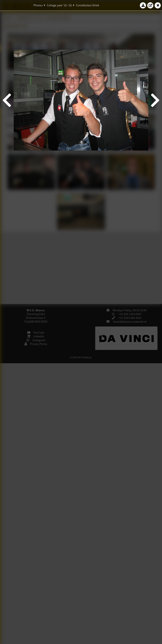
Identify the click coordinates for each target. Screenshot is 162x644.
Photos (38, 5)
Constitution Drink (88, 5)
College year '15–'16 (59, 5)
